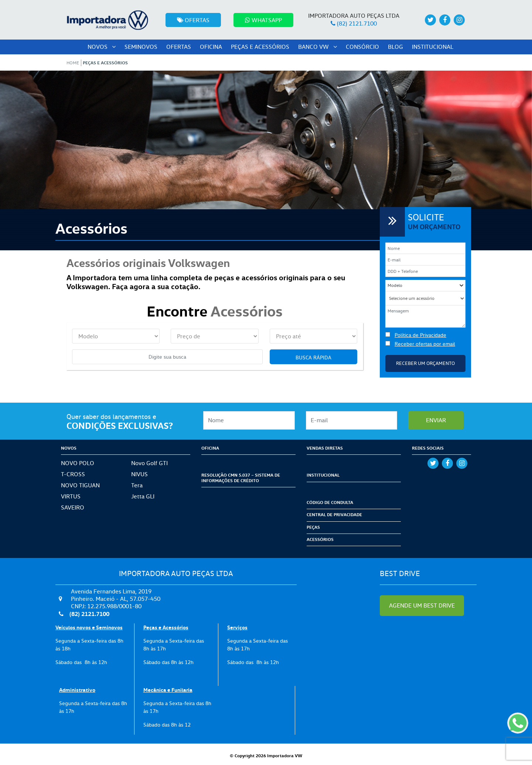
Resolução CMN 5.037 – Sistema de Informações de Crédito (241, 478)
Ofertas (193, 20)
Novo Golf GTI (149, 463)
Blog (395, 47)
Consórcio (362, 47)
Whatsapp (263, 20)
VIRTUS (71, 496)
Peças (313, 527)
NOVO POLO (78, 463)
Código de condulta (330, 502)
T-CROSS (73, 474)
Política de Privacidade (420, 335)
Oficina (210, 448)
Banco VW (318, 47)
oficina (211, 47)
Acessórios (320, 539)
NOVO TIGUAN (80, 485)
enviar (436, 420)
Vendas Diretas (325, 448)
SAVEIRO (73, 507)
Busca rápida (313, 358)
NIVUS (139, 474)
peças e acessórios (260, 47)
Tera (137, 485)
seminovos (141, 47)
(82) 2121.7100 (357, 23)
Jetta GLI (143, 496)
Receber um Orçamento (425, 363)
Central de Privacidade (334, 514)
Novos (102, 47)
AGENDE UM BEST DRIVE (422, 605)
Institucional (433, 47)
